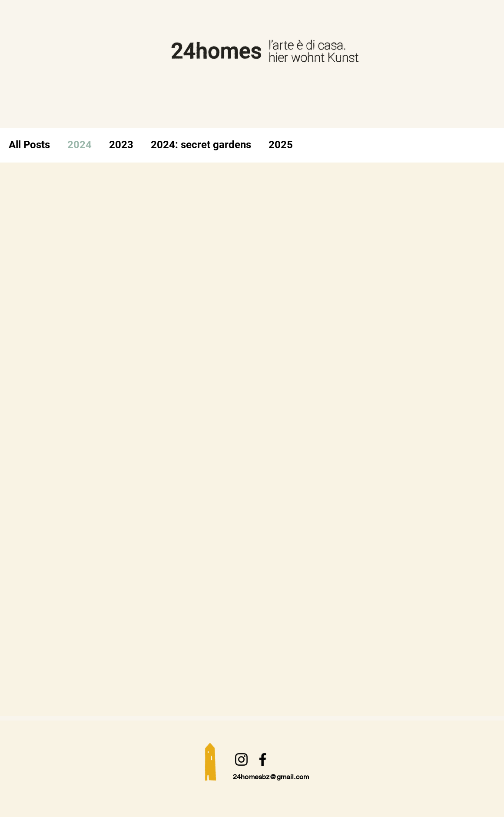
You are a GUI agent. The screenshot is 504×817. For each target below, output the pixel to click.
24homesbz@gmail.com (271, 777)
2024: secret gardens (201, 145)
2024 (80, 145)
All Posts (29, 145)
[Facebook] (263, 759)
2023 (121, 145)
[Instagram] (241, 759)
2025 (281, 145)
